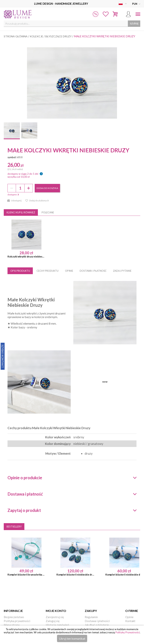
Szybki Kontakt (3, 356)
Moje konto (56, 611)
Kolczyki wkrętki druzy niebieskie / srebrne (26, 257)
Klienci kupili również (21, 212)
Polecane (48, 212)
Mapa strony (12, 625)
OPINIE (69, 271)
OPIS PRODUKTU (20, 271)
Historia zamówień (57, 625)
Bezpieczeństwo (14, 617)
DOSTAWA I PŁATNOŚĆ (93, 271)
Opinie (129, 617)
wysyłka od (19, 177)
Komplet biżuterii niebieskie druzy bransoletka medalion (124, 575)
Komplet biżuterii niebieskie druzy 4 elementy (75, 575)
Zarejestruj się (55, 617)
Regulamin (91, 617)
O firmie (132, 611)
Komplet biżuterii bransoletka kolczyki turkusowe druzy (26, 575)
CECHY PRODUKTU (48, 271)
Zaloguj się (53, 621)
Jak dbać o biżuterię (97, 625)
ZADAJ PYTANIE (122, 271)
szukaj (134, 23)
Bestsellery (14, 527)
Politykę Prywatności (127, 632)
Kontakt (130, 621)
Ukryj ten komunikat (72, 638)
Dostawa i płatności (97, 621)
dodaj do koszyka (47, 188)
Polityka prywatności (17, 621)
